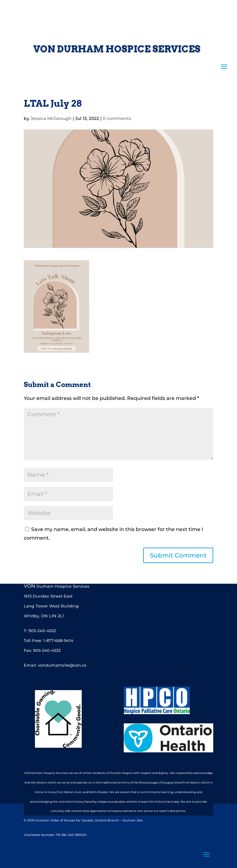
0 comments (117, 118)
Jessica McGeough (51, 118)
